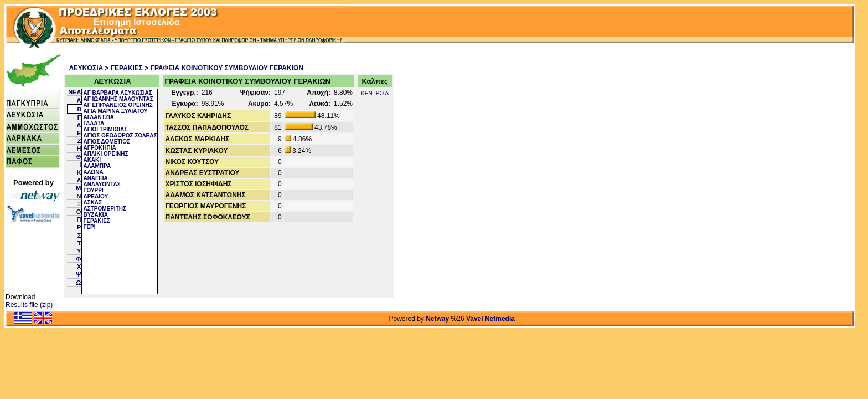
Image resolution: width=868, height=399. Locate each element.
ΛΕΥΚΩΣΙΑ (86, 68)
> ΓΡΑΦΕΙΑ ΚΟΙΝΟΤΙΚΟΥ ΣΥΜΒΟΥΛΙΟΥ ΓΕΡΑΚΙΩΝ (224, 68)
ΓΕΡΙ (89, 227)
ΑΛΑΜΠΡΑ (97, 166)
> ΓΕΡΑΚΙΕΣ (124, 68)
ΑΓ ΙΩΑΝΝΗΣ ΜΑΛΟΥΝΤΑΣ (118, 99)
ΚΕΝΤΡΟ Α (375, 93)
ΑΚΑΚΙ (92, 160)
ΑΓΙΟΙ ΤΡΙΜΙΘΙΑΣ (105, 129)
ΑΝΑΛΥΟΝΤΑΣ (102, 184)
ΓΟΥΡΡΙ (93, 190)
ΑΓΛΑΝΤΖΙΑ (98, 117)
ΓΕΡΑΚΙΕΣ (97, 221)
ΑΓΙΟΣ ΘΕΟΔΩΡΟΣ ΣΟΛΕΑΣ (120, 135)
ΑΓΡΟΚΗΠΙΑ (99, 148)
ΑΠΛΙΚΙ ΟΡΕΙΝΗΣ (105, 154)
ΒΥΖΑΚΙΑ (95, 215)
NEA (74, 92)
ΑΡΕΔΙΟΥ (95, 196)
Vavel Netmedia (490, 319)
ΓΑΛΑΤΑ (94, 123)
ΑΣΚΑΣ (92, 203)
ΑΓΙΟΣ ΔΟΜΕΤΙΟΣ (107, 142)
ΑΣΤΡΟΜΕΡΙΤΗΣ (105, 209)
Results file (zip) (29, 305)
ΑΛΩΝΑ (93, 172)
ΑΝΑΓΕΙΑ (95, 178)
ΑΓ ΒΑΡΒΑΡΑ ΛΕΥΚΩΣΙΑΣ (117, 93)
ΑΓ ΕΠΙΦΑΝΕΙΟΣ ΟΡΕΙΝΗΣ (118, 105)
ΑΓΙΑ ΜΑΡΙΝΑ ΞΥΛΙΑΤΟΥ (115, 111)
